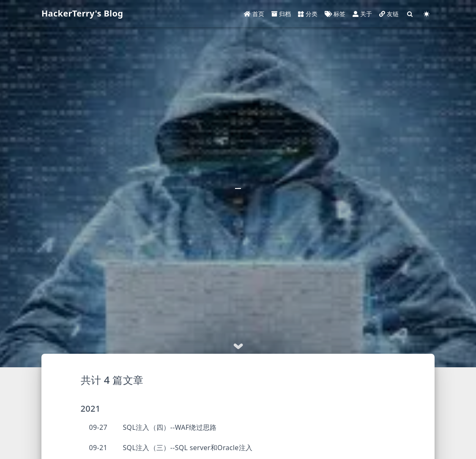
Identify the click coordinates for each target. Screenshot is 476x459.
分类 (308, 14)
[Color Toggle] (427, 14)
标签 (335, 14)
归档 (281, 14)
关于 (362, 14)
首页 (254, 14)
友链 (389, 14)
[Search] (410, 14)
